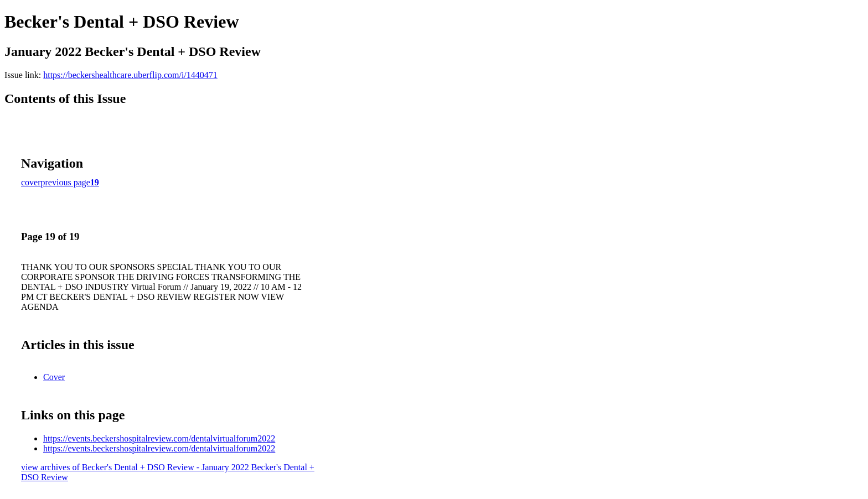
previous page (66, 182)
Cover (54, 377)
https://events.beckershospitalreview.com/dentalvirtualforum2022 (159, 438)
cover (31, 182)
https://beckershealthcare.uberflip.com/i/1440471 (130, 75)
